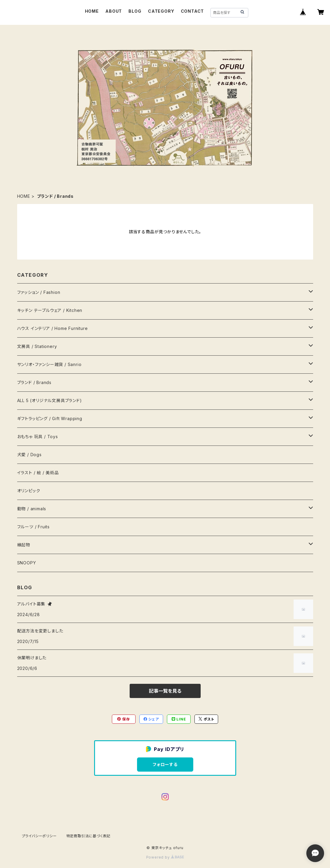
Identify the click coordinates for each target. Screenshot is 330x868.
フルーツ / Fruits (33, 527)
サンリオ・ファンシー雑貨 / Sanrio (49, 364)
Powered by (165, 857)
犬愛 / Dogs (29, 455)
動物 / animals (32, 509)
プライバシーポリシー (39, 836)
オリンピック (29, 491)
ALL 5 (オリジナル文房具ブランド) (50, 400)
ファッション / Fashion (39, 292)
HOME (92, 11)
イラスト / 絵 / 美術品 (38, 473)
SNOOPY (27, 563)
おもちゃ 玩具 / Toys (38, 437)
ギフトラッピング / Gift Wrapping (50, 418)
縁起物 (24, 545)
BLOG (135, 11)
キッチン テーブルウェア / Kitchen (50, 310)
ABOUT (114, 11)
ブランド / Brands (34, 382)
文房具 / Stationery (37, 346)
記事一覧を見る (165, 691)
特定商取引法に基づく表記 (88, 836)
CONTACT (193, 11)
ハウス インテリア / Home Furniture (53, 328)
